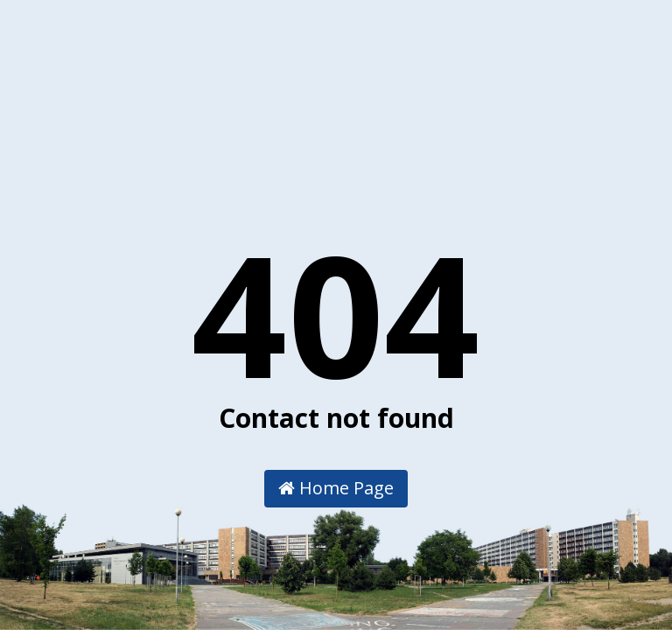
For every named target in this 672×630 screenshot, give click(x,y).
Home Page (336, 488)
